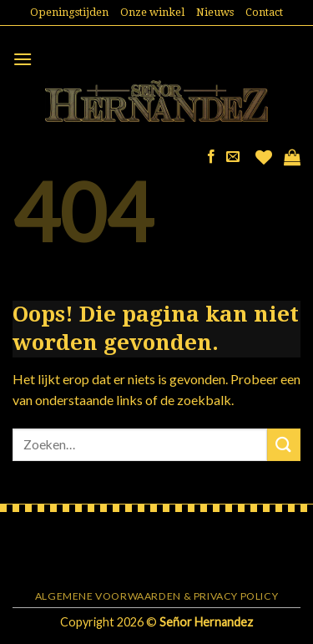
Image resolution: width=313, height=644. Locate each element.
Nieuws (215, 12)
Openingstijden (69, 12)
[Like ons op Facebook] (211, 157)
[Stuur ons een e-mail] (233, 157)
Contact (264, 12)
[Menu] (23, 59)
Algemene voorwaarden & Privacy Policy (157, 596)
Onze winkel (152, 12)
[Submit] (284, 445)
